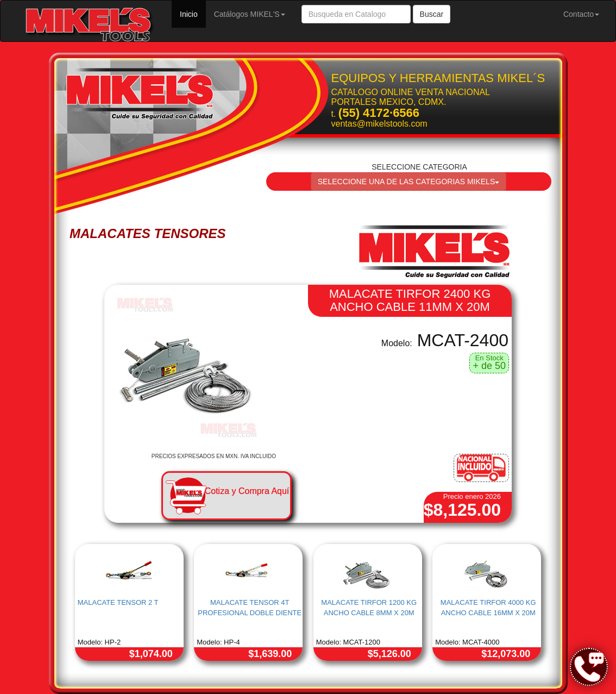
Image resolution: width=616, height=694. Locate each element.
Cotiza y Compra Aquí (247, 491)
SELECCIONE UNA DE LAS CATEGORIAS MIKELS (409, 182)
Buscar (432, 14)
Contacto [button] (581, 14)
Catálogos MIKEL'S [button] (250, 14)
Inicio (193, 13)
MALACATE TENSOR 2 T (118, 602)
